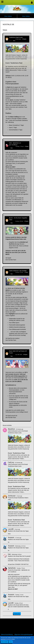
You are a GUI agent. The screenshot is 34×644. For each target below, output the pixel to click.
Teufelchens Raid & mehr (16, 37)
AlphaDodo (12, 146)
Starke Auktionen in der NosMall (18, 271)
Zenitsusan (12, 39)
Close (11, 642)
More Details (4, 642)
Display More (17, 613)
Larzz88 (11, 529)
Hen (9, 554)
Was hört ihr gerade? (25, 556)
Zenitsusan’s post (16, 431)
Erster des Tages (24, 531)
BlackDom (12, 429)
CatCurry (11, 462)
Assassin (11, 538)
